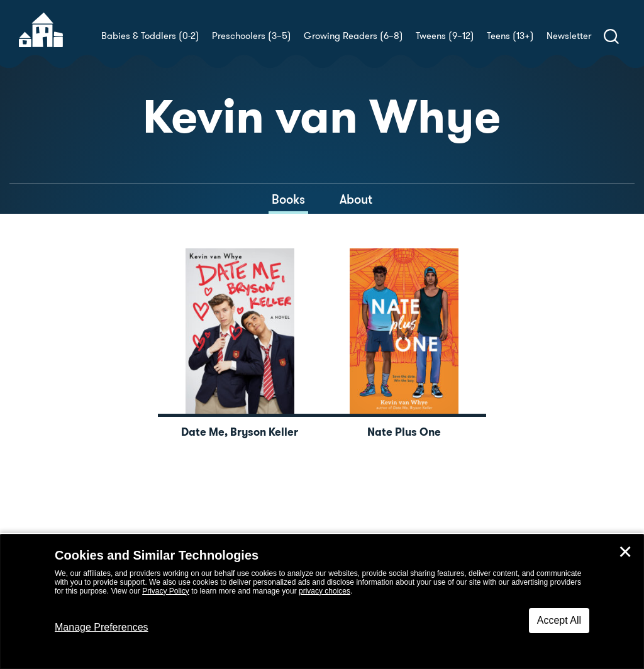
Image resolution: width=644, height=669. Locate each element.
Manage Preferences (102, 627)
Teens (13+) (510, 36)
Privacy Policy (166, 591)
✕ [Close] (625, 552)
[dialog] (322, 602)
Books (288, 199)
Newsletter (569, 36)
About (356, 199)
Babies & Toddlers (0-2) (150, 36)
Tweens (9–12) (445, 36)
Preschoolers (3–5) (252, 36)
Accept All (559, 620)
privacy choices (325, 591)
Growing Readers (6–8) (353, 36)
